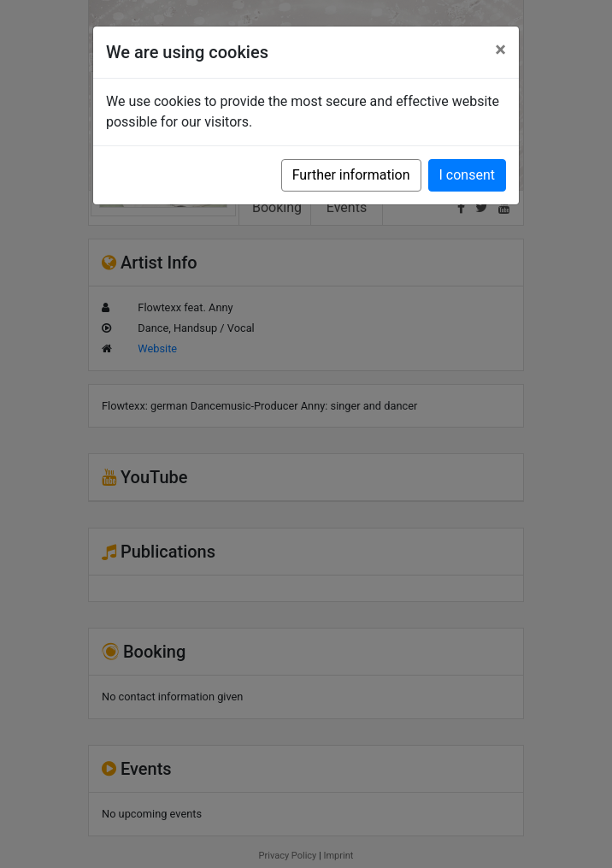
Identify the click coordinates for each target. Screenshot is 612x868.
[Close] (500, 50)
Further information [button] (351, 175)
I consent (467, 175)
